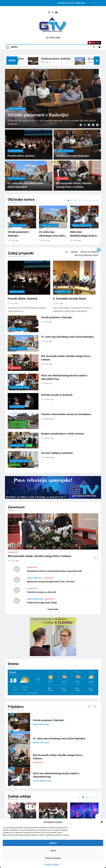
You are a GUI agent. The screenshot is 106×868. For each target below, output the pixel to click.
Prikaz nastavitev (53, 858)
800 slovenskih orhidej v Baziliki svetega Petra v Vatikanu (39, 569)
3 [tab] (89, 125)
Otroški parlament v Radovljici (71, 59)
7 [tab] (86, 200)
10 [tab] (97, 200)
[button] (102, 822)
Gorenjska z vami (63, 305)
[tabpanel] (53, 99)
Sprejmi (53, 843)
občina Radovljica (17, 109)
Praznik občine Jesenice (74, 3)
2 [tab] (85, 125)
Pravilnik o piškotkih (52, 864)
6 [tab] (83, 200)
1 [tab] (81, 125)
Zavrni (53, 851)
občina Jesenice (15, 164)
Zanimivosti (62, 192)
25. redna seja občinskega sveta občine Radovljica (84, 236)
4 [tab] (93, 125)
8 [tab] (90, 200)
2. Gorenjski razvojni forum (69, 312)
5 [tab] (98, 125)
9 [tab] (94, 200)
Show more (53, 609)
